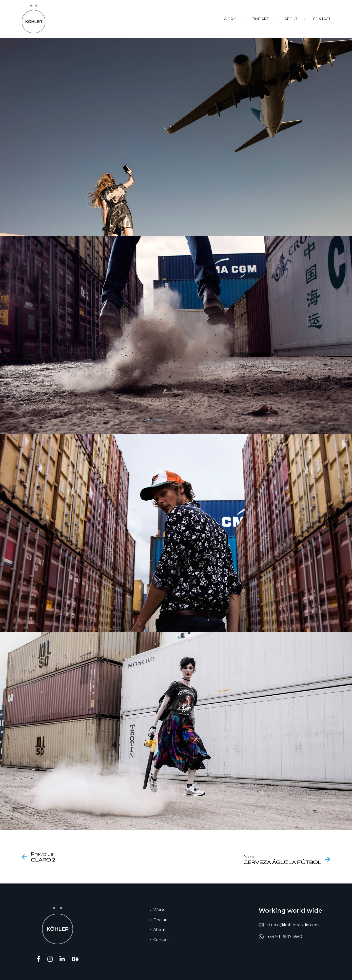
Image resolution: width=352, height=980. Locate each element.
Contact (322, 19)
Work (230, 19)
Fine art (260, 19)
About (291, 19)
